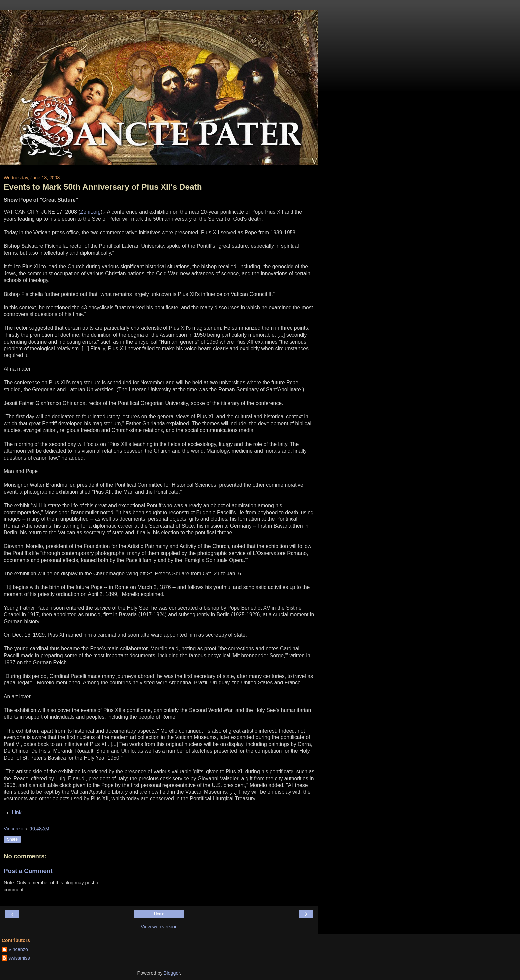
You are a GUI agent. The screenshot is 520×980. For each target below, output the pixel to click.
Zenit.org (90, 212)
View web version (159, 927)
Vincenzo (18, 949)
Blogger (172, 973)
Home (159, 914)
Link (17, 813)
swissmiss (19, 958)
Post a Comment (28, 871)
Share (12, 839)
